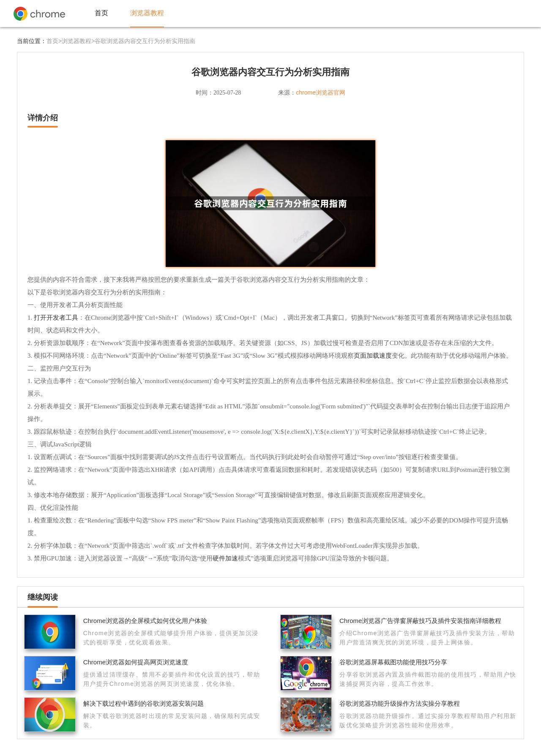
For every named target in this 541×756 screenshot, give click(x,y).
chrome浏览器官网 (321, 92)
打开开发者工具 (56, 317)
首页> (54, 41)
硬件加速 (225, 558)
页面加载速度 (373, 355)
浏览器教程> (78, 41)
